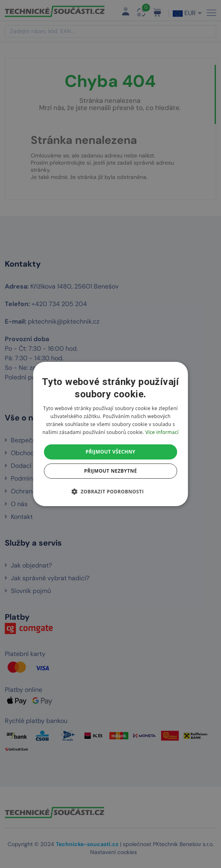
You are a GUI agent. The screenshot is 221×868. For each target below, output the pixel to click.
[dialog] (110, 434)
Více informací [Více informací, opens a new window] (162, 432)
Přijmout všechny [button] (110, 452)
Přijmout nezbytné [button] (111, 471)
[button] (111, 491)
